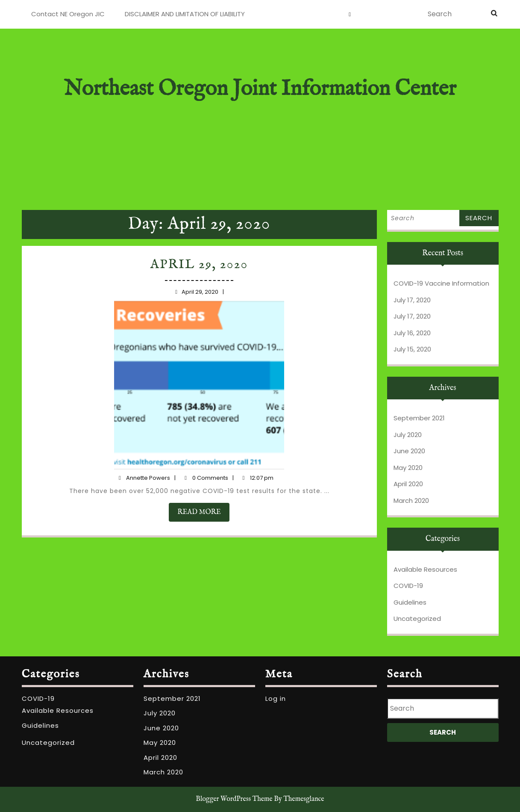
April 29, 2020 (200, 277)
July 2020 (408, 435)
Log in (276, 698)
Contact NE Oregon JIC (68, 14)
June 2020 (409, 451)
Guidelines (410, 602)
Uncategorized (417, 619)
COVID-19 (408, 586)
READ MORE (204, 502)
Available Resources (425, 569)
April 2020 (408, 484)
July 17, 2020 (412, 300)
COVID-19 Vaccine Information (441, 283)
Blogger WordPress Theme (234, 799)
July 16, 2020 (412, 333)
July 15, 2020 (412, 349)
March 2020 (411, 500)
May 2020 (408, 468)
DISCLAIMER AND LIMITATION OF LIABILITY (185, 14)
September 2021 (419, 418)
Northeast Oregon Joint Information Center (260, 89)
